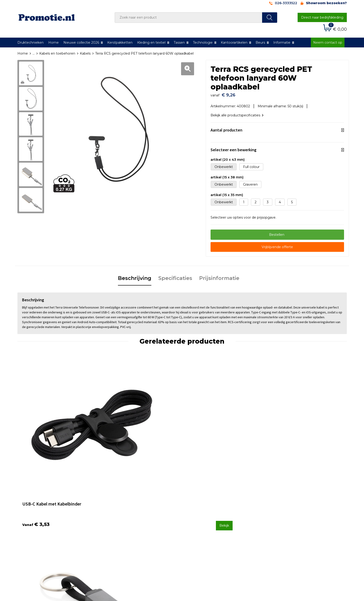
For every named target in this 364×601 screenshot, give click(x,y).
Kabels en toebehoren (57, 53)
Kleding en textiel (151, 43)
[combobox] (188, 18)
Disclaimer (278, 519)
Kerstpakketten (120, 43)
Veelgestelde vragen (123, 507)
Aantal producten (226, 128)
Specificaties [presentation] (175, 276)
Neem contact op (328, 43)
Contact (194, 501)
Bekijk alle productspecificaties (237, 113)
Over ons (113, 501)
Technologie (203, 43)
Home (54, 43)
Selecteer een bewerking (234, 147)
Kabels (85, 53)
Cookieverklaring (283, 507)
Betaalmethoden (202, 507)
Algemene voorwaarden (289, 501)
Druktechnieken (31, 43)
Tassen (179, 43)
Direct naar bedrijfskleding (322, 17)
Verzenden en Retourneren (210, 513)
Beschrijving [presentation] (135, 276)
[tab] (135, 276)
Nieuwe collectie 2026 (81, 43)
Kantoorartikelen (234, 43)
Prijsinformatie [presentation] (219, 276)
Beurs (260, 43)
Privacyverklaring (283, 513)
